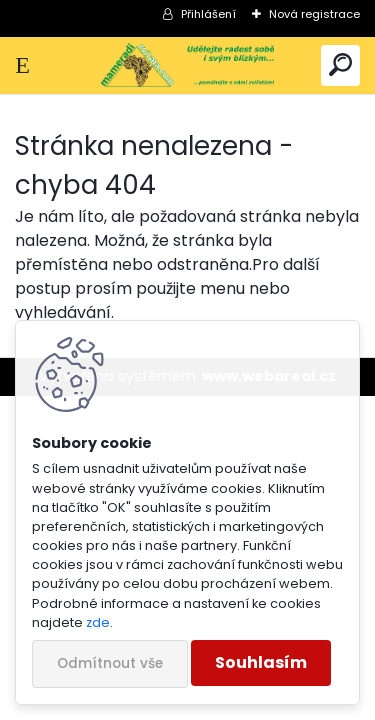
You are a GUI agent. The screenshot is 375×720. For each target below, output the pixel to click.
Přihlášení (208, 14)
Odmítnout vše (110, 663)
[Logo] (187, 65)
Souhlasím (261, 662)
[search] (340, 65)
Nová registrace (314, 14)
